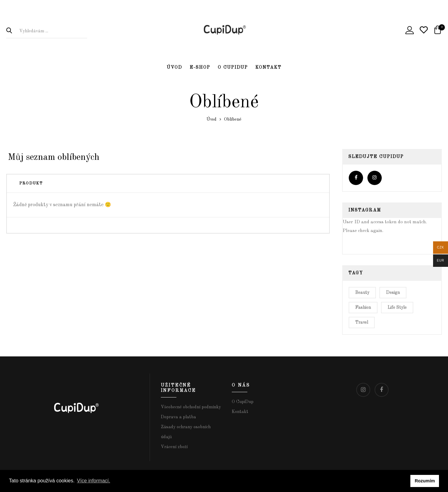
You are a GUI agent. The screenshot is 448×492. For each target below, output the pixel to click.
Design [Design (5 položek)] (393, 293)
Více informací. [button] (93, 481)
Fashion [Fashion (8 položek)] (363, 308)
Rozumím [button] (425, 481)
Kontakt (268, 67)
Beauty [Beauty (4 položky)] (362, 293)
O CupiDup (233, 67)
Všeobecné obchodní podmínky (191, 407)
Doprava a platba (178, 417)
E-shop (200, 67)
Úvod (175, 67)
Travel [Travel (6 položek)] (362, 323)
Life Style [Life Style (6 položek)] (397, 308)
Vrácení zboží (174, 447)
